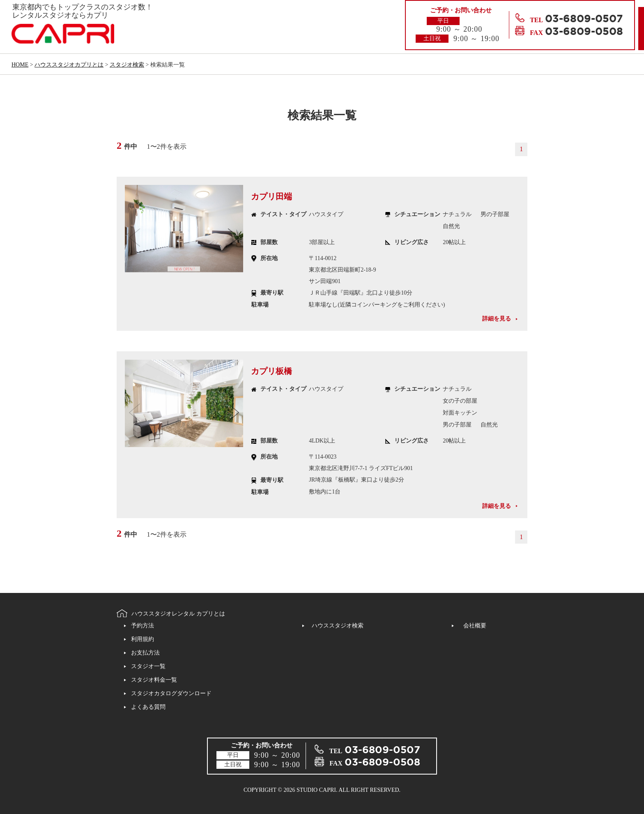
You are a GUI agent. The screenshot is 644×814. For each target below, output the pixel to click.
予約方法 (143, 626)
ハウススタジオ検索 (338, 626)
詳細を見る (497, 319)
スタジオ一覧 (148, 666)
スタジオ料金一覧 (154, 680)
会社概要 (475, 626)
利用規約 (143, 639)
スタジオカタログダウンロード (171, 693)
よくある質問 (148, 707)
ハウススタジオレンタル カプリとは (178, 614)
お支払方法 (145, 653)
